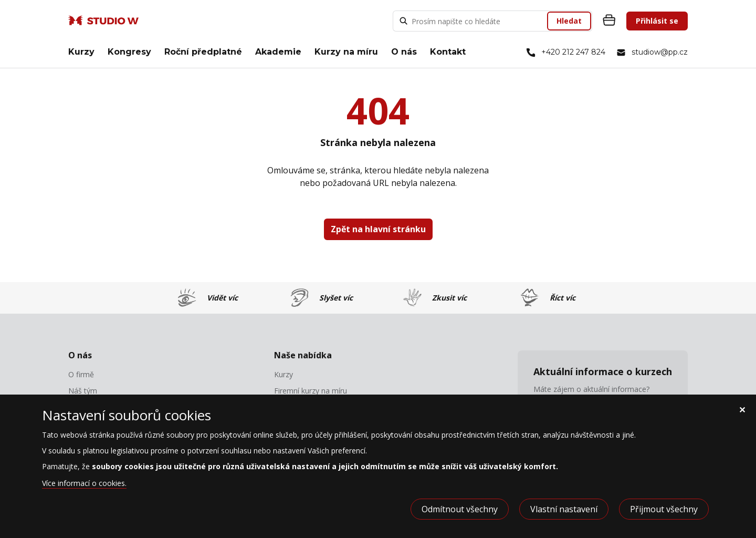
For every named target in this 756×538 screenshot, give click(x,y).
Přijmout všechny (664, 509)
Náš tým (83, 391)
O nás (404, 52)
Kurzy (81, 52)
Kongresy (129, 52)
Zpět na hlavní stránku (378, 229)
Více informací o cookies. (84, 483)
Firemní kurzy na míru (311, 391)
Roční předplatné (203, 52)
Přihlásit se (657, 21)
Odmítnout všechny (460, 509)
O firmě (81, 375)
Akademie (278, 52)
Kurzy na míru (346, 52)
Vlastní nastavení (564, 509)
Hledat (569, 21)
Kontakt (448, 52)
